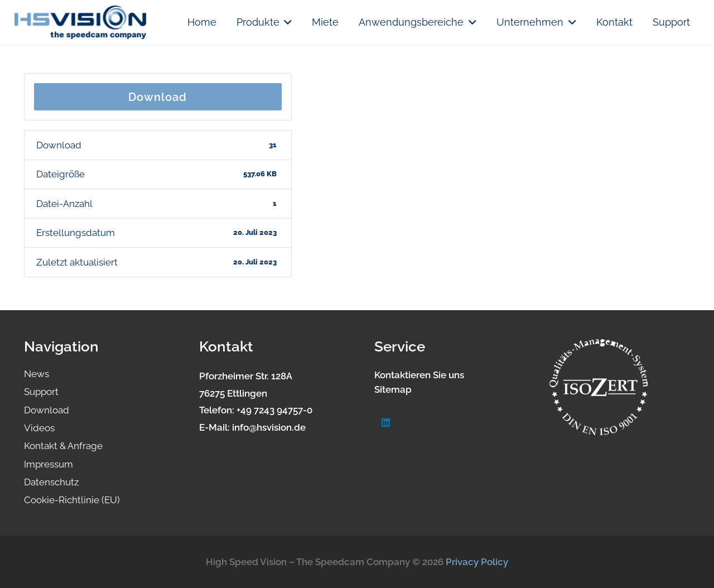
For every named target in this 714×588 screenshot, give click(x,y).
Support (41, 392)
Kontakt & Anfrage (63, 446)
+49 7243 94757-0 (274, 410)
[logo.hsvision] (80, 22)
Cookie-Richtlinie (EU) (72, 500)
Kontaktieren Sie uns (419, 375)
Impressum (49, 464)
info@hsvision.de (269, 427)
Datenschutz (51, 482)
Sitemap (393, 389)
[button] (286, 22)
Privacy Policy (477, 562)
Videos (39, 428)
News (37, 374)
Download (158, 97)
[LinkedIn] (386, 423)
